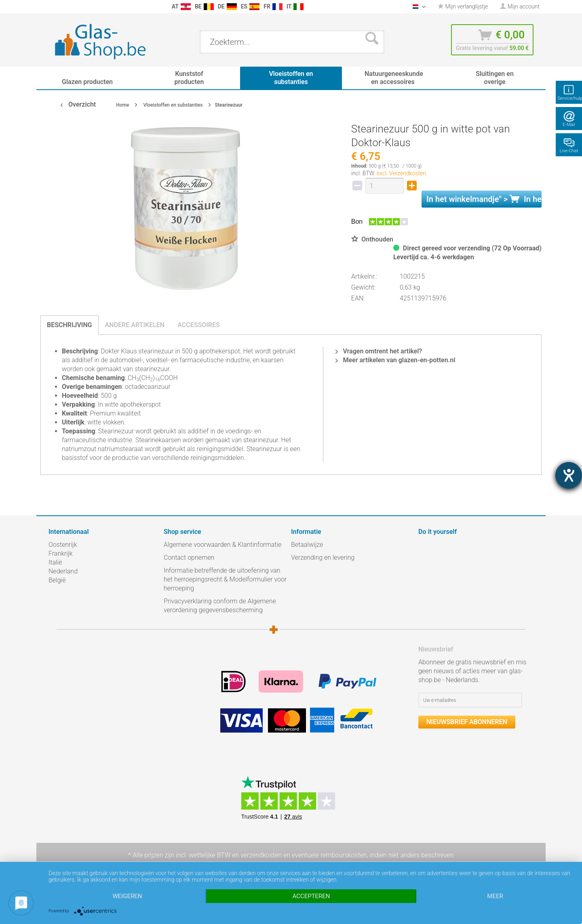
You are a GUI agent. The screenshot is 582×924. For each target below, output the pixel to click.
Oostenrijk (63, 545)
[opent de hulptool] (569, 475)
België (57, 580)
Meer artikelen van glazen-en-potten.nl (395, 360)
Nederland (63, 571)
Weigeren (127, 896)
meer (495, 896)
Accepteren (311, 896)
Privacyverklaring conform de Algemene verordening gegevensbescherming (220, 606)
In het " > (484, 199)
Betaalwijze (307, 545)
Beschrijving (70, 325)
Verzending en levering (323, 558)
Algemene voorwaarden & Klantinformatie (222, 545)
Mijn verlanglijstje (463, 6)
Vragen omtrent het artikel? (379, 351)
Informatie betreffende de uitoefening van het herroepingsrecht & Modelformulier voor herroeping (225, 579)
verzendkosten (261, 855)
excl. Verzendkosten (401, 173)
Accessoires (199, 325)
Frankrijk (61, 553)
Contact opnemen (189, 558)
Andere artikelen (135, 325)
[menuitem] (53, 7)
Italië (55, 562)
